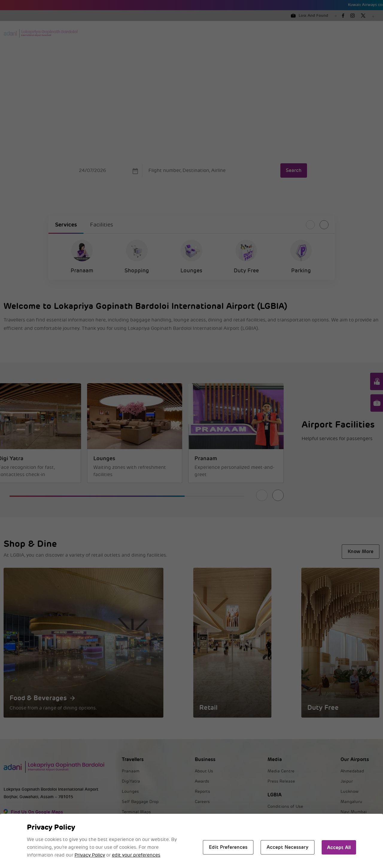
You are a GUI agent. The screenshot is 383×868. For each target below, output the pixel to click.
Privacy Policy (90, 855)
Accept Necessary (288, 847)
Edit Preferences (228, 847)
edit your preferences (136, 855)
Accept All (339, 847)
